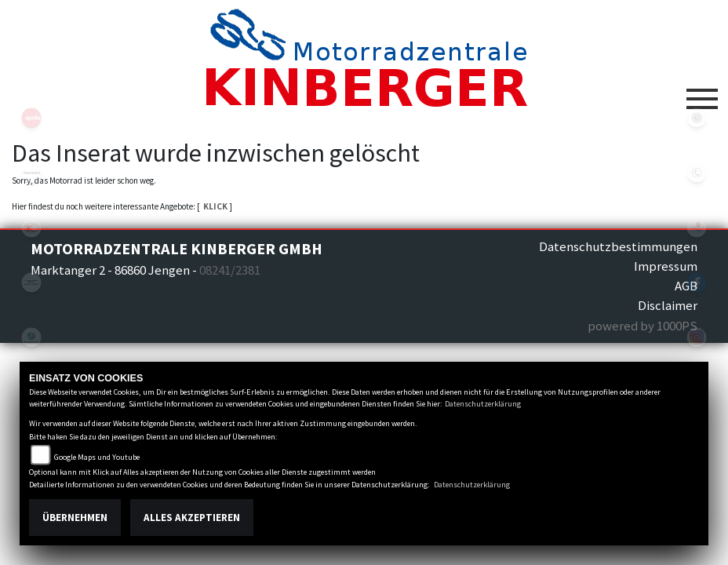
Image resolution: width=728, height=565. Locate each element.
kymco (31, 228)
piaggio (31, 337)
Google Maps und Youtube (97, 457)
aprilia (31, 118)
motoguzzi (31, 282)
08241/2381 (230, 270)
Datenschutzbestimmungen (618, 246)
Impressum (666, 266)
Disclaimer (668, 305)
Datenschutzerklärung (483, 404)
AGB (686, 286)
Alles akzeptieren (192, 518)
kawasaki (31, 173)
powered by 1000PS (642, 326)
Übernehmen (75, 518)
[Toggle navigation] (702, 93)
